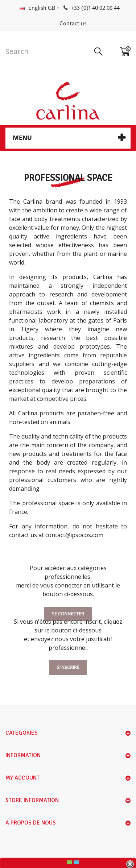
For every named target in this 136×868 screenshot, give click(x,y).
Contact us (73, 24)
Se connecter (68, 614)
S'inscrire (68, 668)
